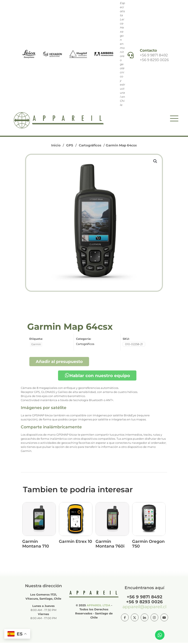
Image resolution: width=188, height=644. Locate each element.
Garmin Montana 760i (110, 545)
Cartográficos (90, 147)
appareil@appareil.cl (144, 608)
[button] (155, 163)
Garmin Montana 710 (36, 545)
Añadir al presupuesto (59, 363)
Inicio (56, 147)
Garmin (36, 346)
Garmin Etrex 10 (75, 543)
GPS (70, 147)
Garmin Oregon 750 (148, 545)
